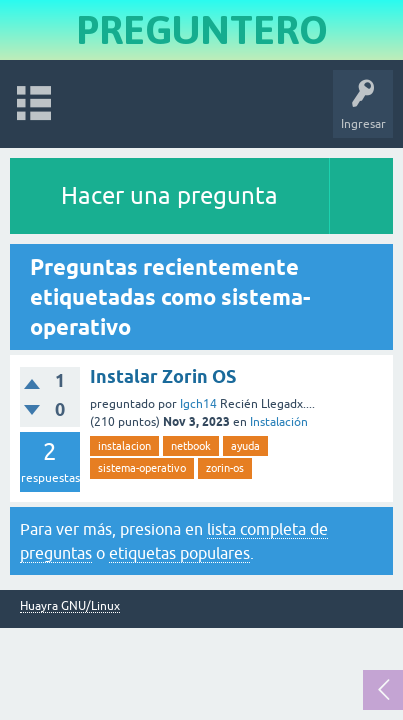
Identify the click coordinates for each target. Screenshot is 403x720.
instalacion (124, 446)
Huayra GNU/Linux (70, 606)
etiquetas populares (179, 553)
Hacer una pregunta (169, 195)
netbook (191, 446)
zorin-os (225, 468)
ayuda (245, 446)
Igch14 (198, 404)
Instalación (279, 422)
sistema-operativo (142, 468)
